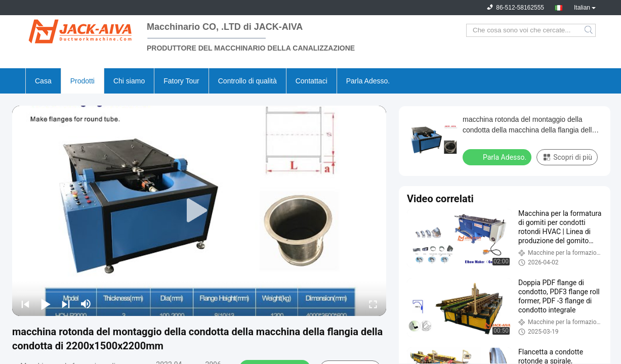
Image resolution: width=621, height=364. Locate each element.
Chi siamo (129, 81)
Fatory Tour (181, 81)
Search (589, 30)
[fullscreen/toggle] (373, 304)
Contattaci (312, 81)
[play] (199, 211)
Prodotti (82, 81)
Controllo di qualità (247, 81)
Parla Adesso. (368, 81)
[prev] (25, 304)
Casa (43, 81)
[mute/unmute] (86, 304)
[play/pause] (46, 304)
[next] (66, 304)
